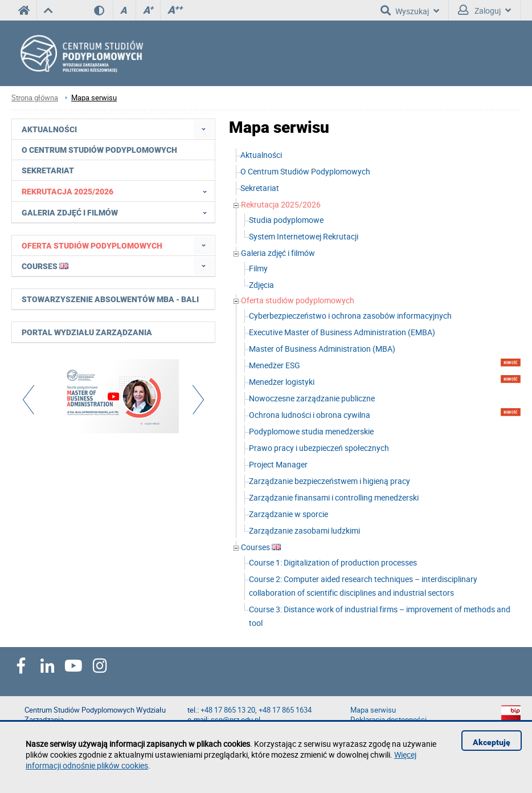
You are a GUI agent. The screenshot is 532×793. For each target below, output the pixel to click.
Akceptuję (492, 742)
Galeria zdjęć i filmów (278, 253)
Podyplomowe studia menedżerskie (311, 431)
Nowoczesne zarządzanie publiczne (312, 398)
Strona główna (35, 98)
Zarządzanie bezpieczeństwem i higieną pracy (330, 481)
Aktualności (261, 155)
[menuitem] (204, 129)
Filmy (258, 268)
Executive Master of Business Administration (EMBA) (342, 332)
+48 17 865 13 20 (228, 710)
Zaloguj (484, 10)
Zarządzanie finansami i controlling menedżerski (334, 497)
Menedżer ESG (275, 365)
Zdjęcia (261, 285)
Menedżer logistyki (282, 382)
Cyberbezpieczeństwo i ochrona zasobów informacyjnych (350, 316)
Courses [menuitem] (45, 266)
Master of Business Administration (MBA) (322, 349)
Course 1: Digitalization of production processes (333, 562)
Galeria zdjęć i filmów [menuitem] (118, 212)
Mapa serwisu (94, 98)
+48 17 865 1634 (285, 710)
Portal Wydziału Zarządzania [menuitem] (87, 332)
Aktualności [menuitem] (49, 129)
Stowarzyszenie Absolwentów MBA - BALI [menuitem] (110, 299)
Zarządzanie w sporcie (288, 514)
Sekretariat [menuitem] (48, 170)
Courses (261, 547)
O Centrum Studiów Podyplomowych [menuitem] (99, 150)
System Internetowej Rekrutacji (304, 236)
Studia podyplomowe (286, 220)
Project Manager (278, 464)
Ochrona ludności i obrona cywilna (310, 415)
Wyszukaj (410, 10)
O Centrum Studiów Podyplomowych (305, 171)
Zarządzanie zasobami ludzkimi (304, 530)
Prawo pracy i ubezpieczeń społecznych (319, 448)
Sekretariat (260, 188)
